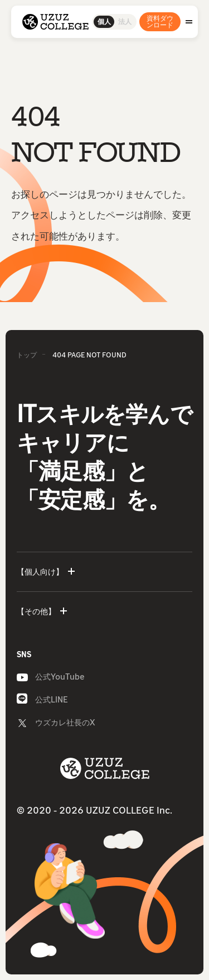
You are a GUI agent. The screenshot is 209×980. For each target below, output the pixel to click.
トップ (27, 355)
